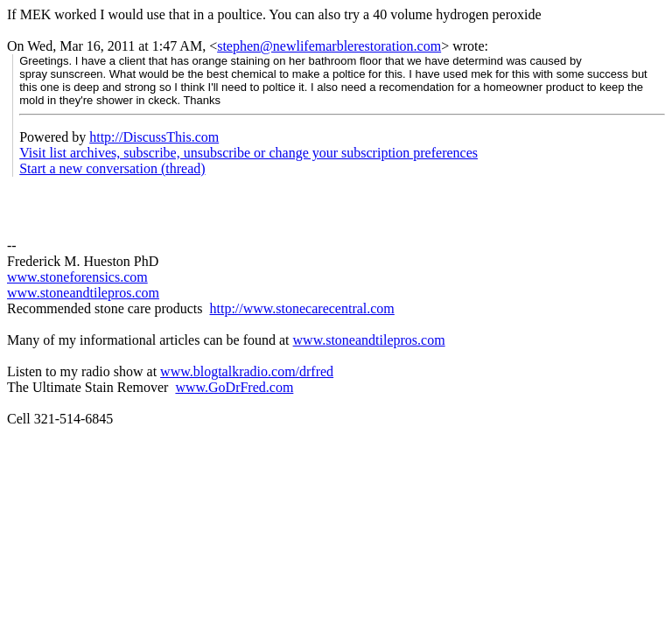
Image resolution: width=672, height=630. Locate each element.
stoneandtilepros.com (385, 340)
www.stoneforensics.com (77, 277)
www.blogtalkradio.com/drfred (247, 371)
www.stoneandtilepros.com (83, 293)
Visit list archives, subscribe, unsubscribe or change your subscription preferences (248, 153)
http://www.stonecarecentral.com (301, 308)
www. (310, 340)
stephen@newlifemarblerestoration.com (329, 46)
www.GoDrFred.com (234, 387)
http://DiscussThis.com (154, 137)
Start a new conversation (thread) (112, 168)
